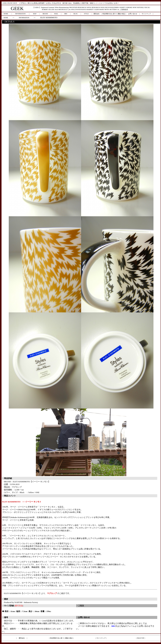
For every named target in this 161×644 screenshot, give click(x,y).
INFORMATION (20, 14)
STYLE (86, 14)
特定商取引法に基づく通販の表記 (114, 14)
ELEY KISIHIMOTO (49, 17)
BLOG (76, 14)
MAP (35, 14)
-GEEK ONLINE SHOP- (10, 3)
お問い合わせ (133, 14)
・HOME (5, 18)
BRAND (45, 14)
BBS (66, 14)
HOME (6, 14)
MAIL (56, 14)
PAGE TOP (140, 638)
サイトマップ (146, 14)
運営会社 (96, 14)
